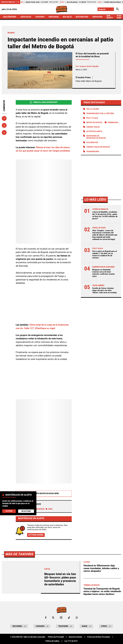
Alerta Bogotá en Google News (44, 494)
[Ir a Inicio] (61, 9)
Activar (9, 511)
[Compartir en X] (4, 125)
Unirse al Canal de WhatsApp (44, 102)
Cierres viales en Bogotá (98, 147)
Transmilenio (93, 152)
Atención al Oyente (75, 637)
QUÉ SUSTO (110, 17)
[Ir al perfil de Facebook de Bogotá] (46, 618)
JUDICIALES (26, 17)
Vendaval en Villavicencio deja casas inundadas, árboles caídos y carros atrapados (101, 568)
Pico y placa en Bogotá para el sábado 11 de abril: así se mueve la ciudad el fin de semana (105, 255)
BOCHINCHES (82, 17)
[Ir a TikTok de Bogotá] (69, 618)
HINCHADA (54, 17)
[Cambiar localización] (106, 9)
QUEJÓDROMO (10, 17)
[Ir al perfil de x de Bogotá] (53, 618)
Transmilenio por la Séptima (100, 113)
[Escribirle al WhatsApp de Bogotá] (77, 618)
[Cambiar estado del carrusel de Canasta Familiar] (18, 2)
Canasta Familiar (8, 2)
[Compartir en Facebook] (4, 118)
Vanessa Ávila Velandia (89, 66)
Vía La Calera (93, 109)
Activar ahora (36, 535)
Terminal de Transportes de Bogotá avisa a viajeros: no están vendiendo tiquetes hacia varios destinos (102, 591)
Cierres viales (93, 127)
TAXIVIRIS (40, 17)
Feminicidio (113, 122)
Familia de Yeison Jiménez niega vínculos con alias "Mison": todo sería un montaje (104, 290)
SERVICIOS (97, 17)
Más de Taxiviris (19, 554)
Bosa (49, 509)
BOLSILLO (67, 17)
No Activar (26, 511)
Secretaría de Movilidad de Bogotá (96, 137)
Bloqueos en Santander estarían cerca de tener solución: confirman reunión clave (103, 273)
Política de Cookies (52, 641)
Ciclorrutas (92, 142)
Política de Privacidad (56, 637)
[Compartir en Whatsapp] (4, 132)
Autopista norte (94, 131)
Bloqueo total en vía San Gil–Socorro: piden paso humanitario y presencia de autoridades (60, 579)
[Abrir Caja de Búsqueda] (118, 9)
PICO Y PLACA (92, 118)
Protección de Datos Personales (99, 637)
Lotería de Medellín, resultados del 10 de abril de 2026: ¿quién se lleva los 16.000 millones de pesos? (105, 215)
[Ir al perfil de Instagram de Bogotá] (61, 618)
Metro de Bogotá (94, 122)
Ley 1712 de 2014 (71, 641)
